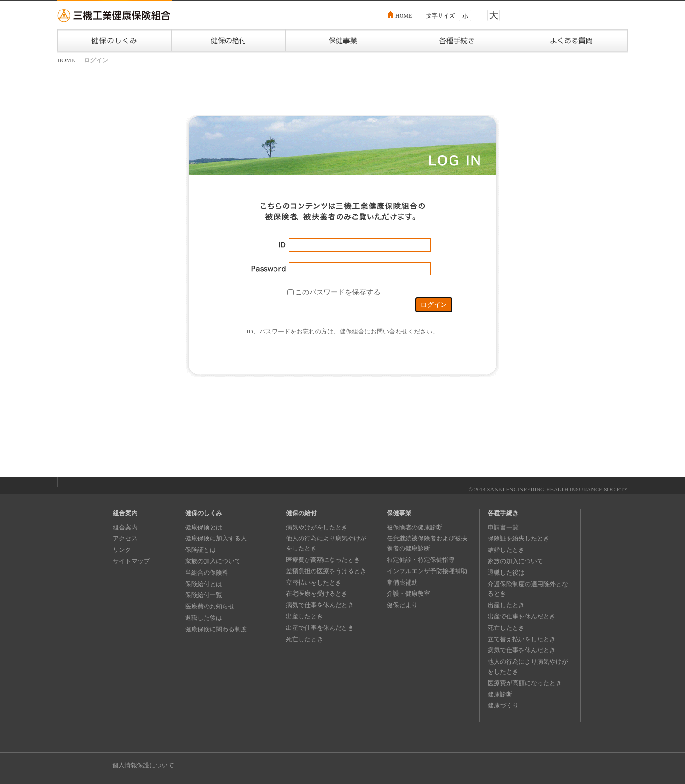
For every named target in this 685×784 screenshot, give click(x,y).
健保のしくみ (204, 513)
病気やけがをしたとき (317, 527)
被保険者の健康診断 (415, 527)
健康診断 (500, 694)
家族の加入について (213, 561)
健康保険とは (204, 527)
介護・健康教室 (408, 593)
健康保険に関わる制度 (216, 629)
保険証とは (201, 550)
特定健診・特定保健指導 (421, 560)
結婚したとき (506, 550)
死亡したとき (304, 639)
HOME (404, 16)
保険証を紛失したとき (519, 538)
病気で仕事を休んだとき (320, 605)
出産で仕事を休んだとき (320, 628)
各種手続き (503, 513)
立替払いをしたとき (314, 583)
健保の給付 (301, 513)
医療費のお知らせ (210, 606)
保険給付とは (204, 584)
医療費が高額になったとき (323, 560)
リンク (122, 550)
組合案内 (125, 513)
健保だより (402, 605)
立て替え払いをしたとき (522, 639)
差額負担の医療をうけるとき (326, 571)
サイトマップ (131, 561)
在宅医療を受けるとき (317, 593)
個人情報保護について (143, 765)
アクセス (125, 538)
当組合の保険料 (207, 573)
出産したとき (304, 616)
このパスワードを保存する (338, 292)
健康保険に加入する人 (216, 538)
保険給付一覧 (204, 595)
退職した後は (204, 618)
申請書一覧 (503, 527)
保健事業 (399, 513)
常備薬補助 (402, 583)
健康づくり (503, 705)
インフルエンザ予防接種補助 (427, 571)
